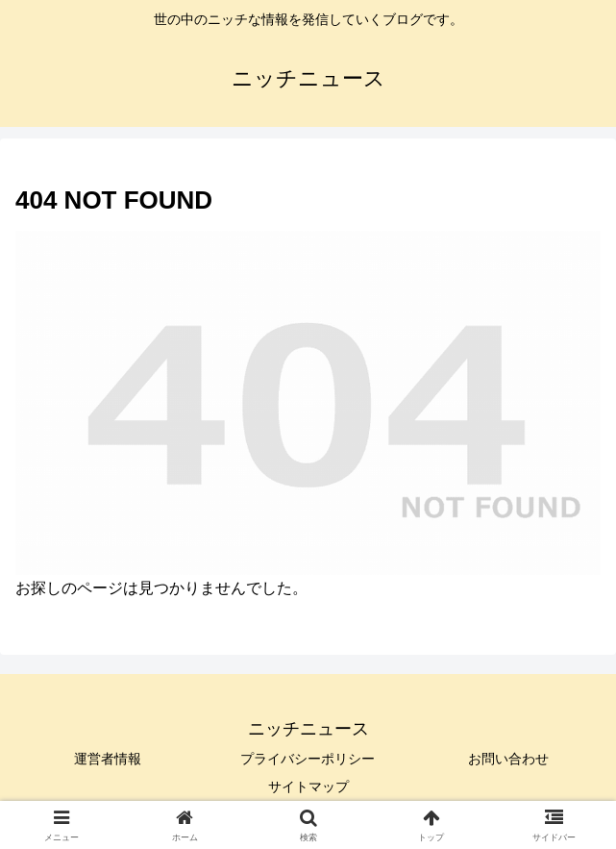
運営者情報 (108, 759)
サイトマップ (308, 787)
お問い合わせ (508, 759)
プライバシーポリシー (308, 759)
